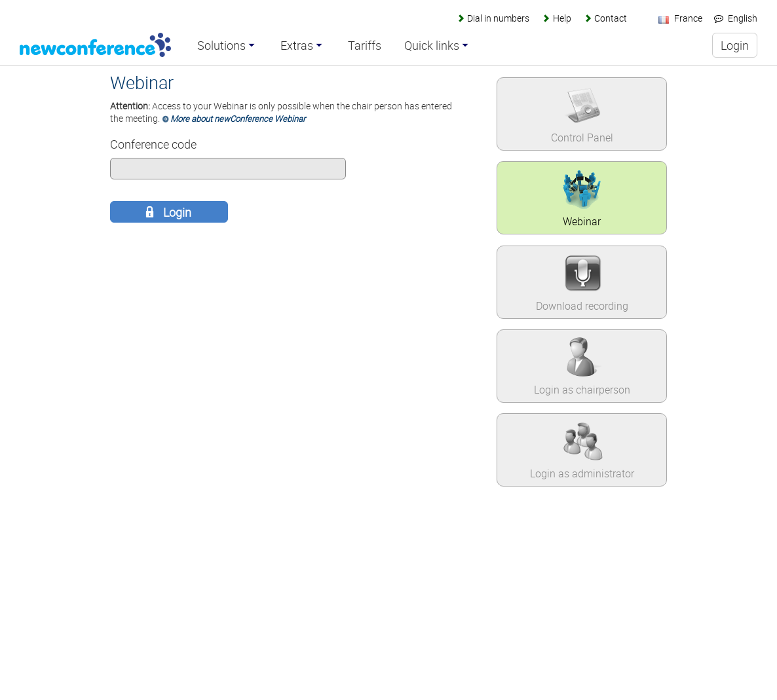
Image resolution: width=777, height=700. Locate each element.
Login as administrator (582, 473)
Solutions (221, 46)
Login (176, 212)
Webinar (582, 221)
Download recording (582, 306)
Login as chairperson (582, 390)
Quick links (432, 46)
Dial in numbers (498, 18)
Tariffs (365, 46)
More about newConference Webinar (238, 119)
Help (562, 18)
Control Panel (582, 138)
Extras (297, 46)
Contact (611, 18)
